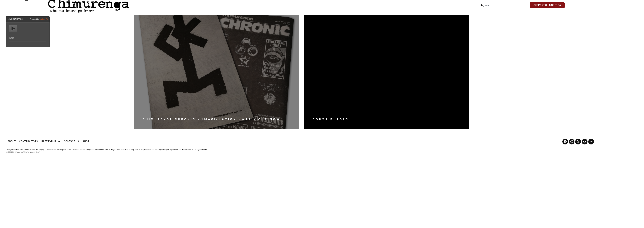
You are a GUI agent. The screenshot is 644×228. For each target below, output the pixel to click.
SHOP (86, 141)
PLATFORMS (51, 142)
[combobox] (503, 5)
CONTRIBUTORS (28, 141)
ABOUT (12, 141)
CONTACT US (71, 141)
